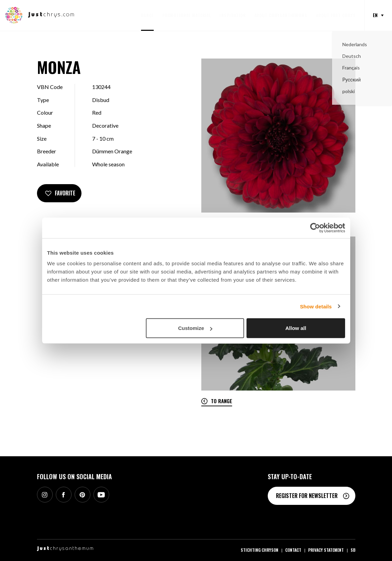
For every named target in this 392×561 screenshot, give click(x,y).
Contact (293, 550)
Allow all (296, 328)
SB (353, 550)
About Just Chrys (336, 15)
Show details (316, 306)
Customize (195, 328)
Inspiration (232, 15)
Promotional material (187, 15)
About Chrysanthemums (281, 15)
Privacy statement (326, 550)
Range (147, 15)
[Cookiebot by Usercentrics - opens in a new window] (315, 228)
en (375, 15)
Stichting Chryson (260, 550)
